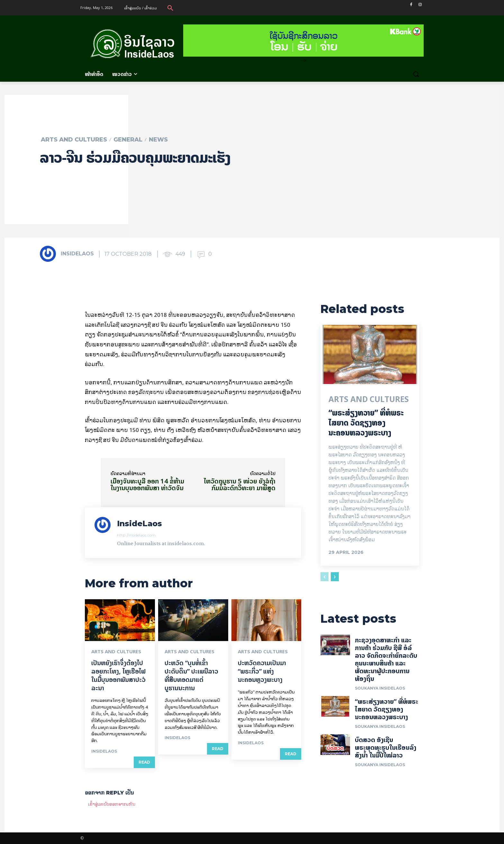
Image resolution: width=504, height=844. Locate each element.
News (158, 140)
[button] (170, 8)
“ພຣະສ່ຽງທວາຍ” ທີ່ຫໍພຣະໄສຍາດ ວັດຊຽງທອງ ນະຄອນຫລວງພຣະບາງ (366, 423)
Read (144, 762)
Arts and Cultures (74, 140)
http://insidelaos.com (136, 535)
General (128, 140)
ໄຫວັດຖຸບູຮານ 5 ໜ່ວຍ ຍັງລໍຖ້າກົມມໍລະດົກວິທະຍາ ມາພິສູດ (240, 484)
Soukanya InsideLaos (380, 688)
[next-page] (335, 577)
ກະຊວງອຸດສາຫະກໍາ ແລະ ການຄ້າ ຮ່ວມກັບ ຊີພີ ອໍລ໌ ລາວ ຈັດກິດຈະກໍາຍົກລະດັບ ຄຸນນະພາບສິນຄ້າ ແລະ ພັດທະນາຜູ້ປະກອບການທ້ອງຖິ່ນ (387, 660)
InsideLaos (77, 254)
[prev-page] (324, 577)
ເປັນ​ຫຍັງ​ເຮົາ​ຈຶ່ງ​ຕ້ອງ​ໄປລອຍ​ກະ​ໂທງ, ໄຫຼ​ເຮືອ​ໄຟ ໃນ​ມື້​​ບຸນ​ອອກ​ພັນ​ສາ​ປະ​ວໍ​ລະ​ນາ (118, 675)
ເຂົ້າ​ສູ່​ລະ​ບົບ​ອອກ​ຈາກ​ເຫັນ (112, 804)
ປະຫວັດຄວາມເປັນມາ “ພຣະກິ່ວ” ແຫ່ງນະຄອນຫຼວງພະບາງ (262, 671)
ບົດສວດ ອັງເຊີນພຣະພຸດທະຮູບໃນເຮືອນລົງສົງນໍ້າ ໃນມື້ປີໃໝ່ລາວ (386, 748)
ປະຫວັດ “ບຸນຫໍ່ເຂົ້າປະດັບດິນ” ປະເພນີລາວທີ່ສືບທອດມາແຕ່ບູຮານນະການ (191, 675)
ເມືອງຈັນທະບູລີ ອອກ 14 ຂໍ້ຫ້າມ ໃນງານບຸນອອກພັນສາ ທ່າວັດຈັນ (147, 484)
